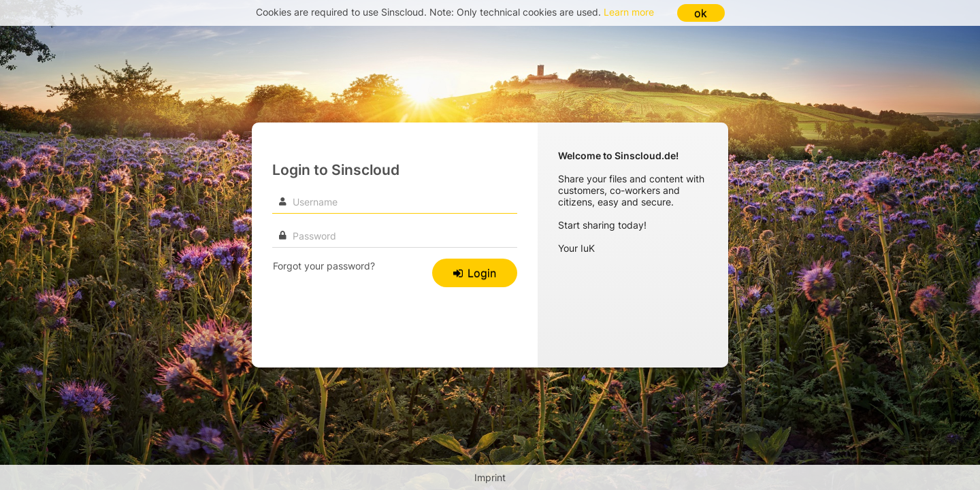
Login (475, 273)
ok (701, 13)
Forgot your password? (324, 266)
